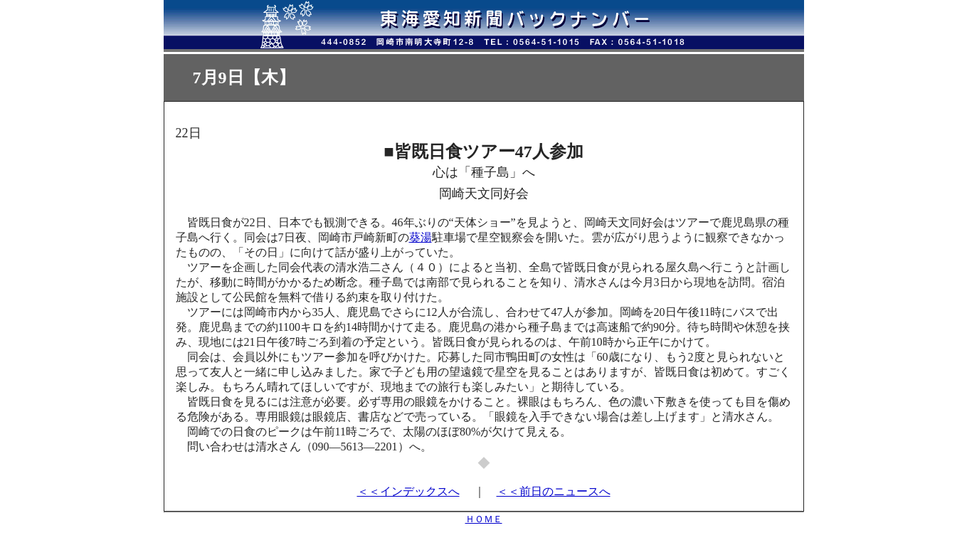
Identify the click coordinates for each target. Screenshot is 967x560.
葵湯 (421, 237)
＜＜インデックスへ (408, 491)
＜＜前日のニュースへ (554, 491)
